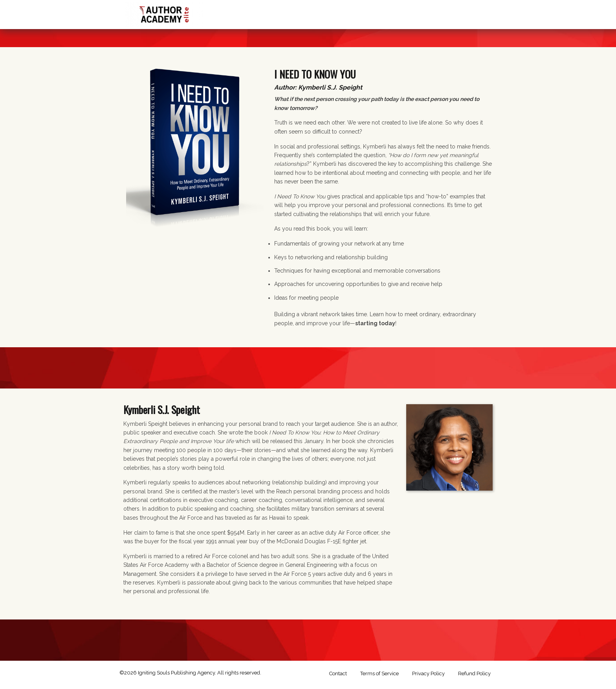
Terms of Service (379, 673)
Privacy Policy (428, 673)
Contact (338, 673)
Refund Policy (474, 673)
